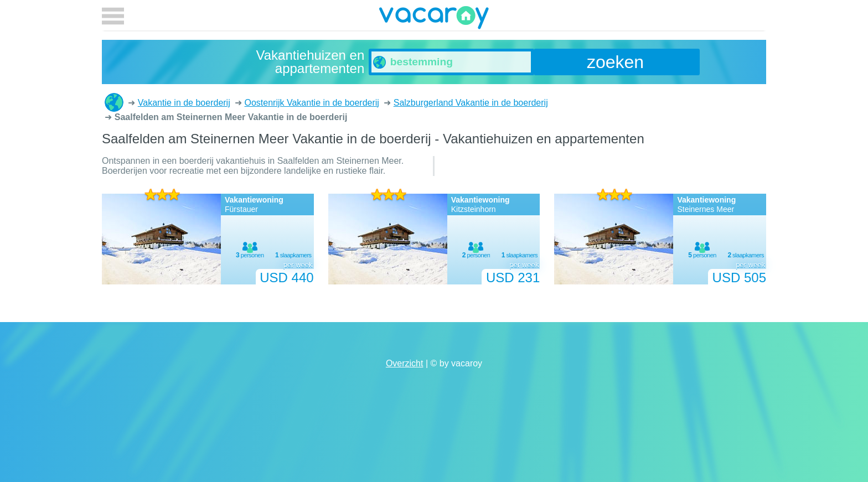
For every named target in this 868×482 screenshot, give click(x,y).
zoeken (615, 62)
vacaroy (434, 19)
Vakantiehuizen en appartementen (114, 102)
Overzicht (405, 363)
